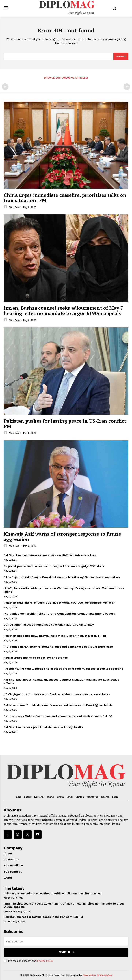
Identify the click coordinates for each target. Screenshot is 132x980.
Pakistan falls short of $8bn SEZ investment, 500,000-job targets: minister (59, 603)
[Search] (121, 56)
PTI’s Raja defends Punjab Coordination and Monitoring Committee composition (62, 577)
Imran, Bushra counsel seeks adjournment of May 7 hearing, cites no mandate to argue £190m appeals (63, 310)
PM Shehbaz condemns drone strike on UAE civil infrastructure (50, 555)
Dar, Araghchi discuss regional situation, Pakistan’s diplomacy (49, 625)
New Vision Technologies (97, 975)
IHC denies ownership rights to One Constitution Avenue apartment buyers (59, 614)
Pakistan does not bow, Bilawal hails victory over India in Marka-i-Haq (55, 636)
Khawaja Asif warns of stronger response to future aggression (62, 536)
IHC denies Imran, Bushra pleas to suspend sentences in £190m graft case (58, 647)
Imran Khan (10, 911)
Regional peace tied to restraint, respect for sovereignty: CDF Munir (54, 566)
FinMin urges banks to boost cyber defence (36, 658)
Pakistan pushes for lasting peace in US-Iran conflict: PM (66, 423)
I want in (66, 952)
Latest (8, 922)
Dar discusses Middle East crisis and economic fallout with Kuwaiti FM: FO (58, 716)
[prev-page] (5, 87)
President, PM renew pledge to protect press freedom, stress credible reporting (63, 669)
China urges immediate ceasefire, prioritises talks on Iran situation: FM (65, 198)
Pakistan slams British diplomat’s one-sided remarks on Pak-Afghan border (59, 705)
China (7, 898)
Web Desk (15, 207)
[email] (66, 941)
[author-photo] (6, 207)
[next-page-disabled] (127, 87)
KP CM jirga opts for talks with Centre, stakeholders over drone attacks (57, 694)
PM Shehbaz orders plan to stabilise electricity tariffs (43, 727)
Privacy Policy (45, 961)
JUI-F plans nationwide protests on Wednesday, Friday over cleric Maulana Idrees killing (64, 590)
